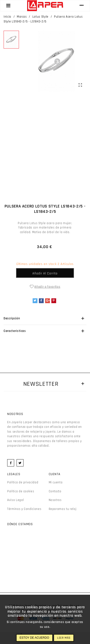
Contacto (55, 491)
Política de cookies (21, 491)
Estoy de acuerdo (34, 638)
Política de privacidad (23, 482)
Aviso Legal (15, 500)
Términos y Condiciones (24, 509)
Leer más (64, 638)
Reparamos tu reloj (63, 509)
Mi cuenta (56, 482)
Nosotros (55, 500)
